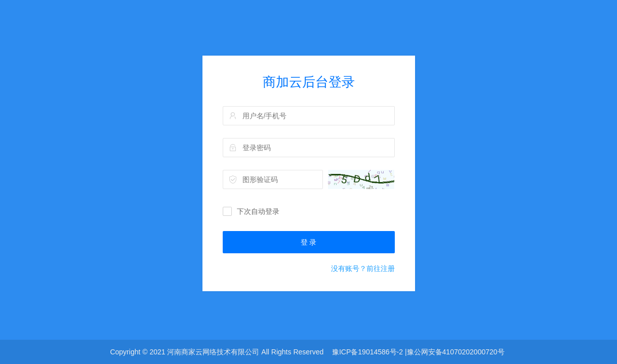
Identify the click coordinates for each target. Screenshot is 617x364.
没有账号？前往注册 (363, 268)
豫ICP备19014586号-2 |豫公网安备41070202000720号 (418, 352)
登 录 (309, 242)
